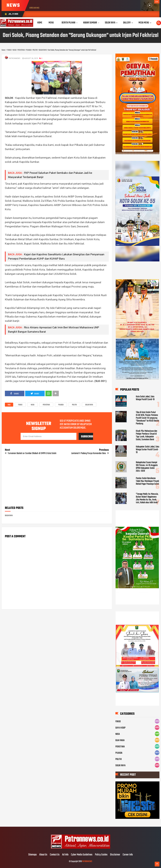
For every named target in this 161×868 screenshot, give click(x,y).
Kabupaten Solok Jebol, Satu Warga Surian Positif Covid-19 (148, 450)
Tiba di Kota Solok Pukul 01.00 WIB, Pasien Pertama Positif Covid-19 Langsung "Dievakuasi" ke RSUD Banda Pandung (147, 418)
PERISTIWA (46, 405)
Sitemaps (33, 855)
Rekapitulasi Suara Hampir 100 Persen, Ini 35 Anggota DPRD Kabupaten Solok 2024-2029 (147, 467)
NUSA (33, 405)
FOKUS (20, 405)
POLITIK (74, 405)
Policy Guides (101, 855)
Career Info (128, 855)
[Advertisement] (57, 482)
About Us (43, 855)
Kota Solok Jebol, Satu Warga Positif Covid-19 (145, 398)
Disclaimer (115, 855)
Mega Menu (144, 23)
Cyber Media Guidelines (82, 855)
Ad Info (65, 855)
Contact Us (55, 855)
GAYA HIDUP (120, 728)
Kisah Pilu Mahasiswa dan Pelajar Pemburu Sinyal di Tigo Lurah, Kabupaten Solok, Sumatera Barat (147, 435)
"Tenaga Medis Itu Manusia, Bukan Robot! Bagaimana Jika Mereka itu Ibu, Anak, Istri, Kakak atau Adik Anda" (147, 498)
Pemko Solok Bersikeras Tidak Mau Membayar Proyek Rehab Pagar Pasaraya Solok (147, 481)
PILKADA (61, 405)
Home (40, 23)
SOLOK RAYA (89, 405)
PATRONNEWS (87, 861)
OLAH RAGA (120, 740)
